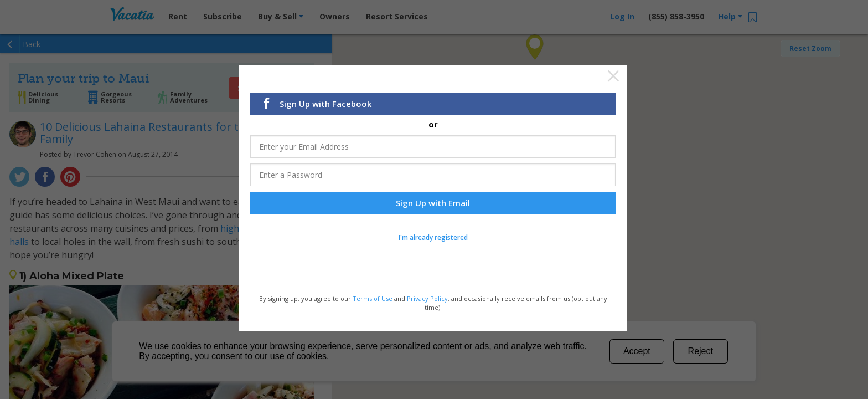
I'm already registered (433, 239)
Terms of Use (373, 300)
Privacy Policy (427, 300)
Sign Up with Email (433, 204)
